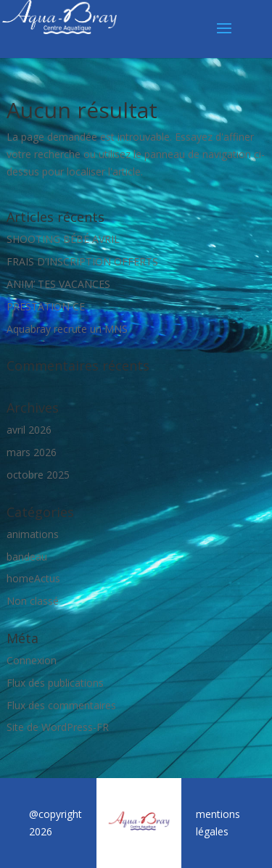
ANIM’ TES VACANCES (58, 284)
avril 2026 (29, 430)
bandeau (27, 557)
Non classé (33, 601)
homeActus (33, 578)
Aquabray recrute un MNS (67, 329)
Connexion (32, 660)
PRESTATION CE (46, 306)
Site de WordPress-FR (58, 727)
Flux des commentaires (61, 705)
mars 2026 (32, 452)
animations (33, 534)
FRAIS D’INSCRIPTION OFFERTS (82, 261)
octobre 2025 (38, 475)
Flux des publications (55, 683)
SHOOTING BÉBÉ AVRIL (63, 239)
